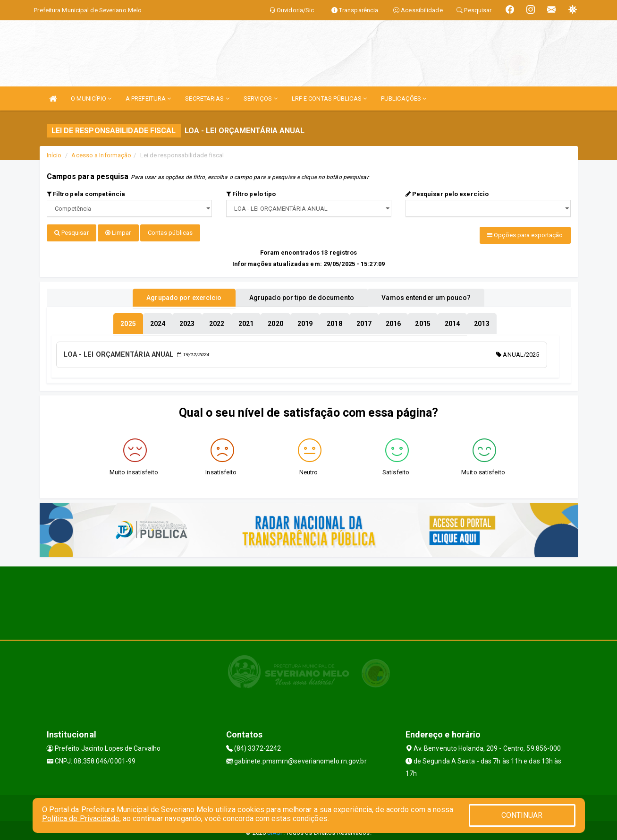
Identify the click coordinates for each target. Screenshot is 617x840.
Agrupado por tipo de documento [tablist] (302, 294)
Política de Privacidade (81, 819)
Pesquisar (72, 233)
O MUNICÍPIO (91, 99)
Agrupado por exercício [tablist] (172, 294)
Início (54, 155)
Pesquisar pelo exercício (447, 194)
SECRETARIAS (207, 99)
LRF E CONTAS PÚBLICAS (329, 99)
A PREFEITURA (148, 99)
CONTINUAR (522, 815)
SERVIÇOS (261, 99)
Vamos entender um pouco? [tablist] (438, 294)
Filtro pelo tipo (251, 194)
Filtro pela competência (86, 194)
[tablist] (128, 320)
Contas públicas (170, 233)
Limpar (118, 233)
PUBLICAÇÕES (404, 99)
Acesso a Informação (101, 155)
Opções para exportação (525, 235)
